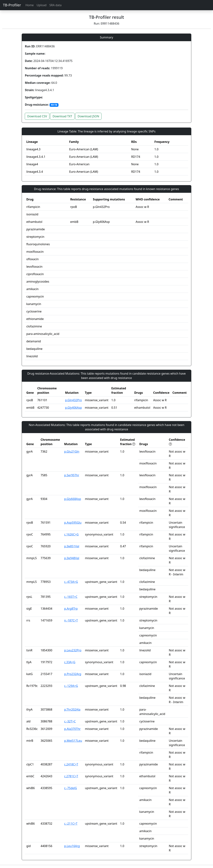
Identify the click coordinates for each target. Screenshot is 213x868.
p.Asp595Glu (73, 523)
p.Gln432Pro (73, 400)
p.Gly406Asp (73, 408)
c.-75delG (71, 788)
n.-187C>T (71, 620)
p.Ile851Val (72, 546)
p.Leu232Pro (73, 650)
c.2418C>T (71, 764)
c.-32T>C (70, 721)
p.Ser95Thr (72, 475)
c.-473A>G (71, 582)
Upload (42, 5)
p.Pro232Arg (73, 674)
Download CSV (37, 116)
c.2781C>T (71, 776)
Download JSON (88, 116)
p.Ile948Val (72, 558)
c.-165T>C (71, 597)
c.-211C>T (71, 824)
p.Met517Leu (73, 741)
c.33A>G (70, 662)
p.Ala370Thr (72, 729)
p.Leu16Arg (72, 846)
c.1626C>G (71, 534)
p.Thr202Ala (72, 709)
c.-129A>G (71, 686)
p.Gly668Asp (73, 499)
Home (30, 5)
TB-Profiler (12, 5)
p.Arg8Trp (71, 609)
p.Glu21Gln (72, 451)
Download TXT (62, 116)
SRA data (55, 5)
